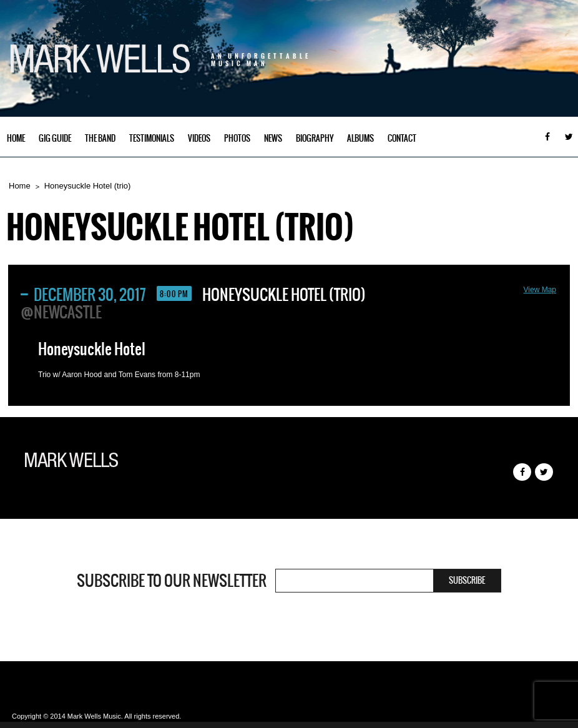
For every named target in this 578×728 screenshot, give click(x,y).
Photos (237, 138)
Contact (402, 138)
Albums (360, 138)
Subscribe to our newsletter (172, 581)
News (273, 138)
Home (16, 138)
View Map (540, 290)
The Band (100, 138)
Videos (199, 138)
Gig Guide (55, 138)
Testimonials (152, 138)
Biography (315, 138)
